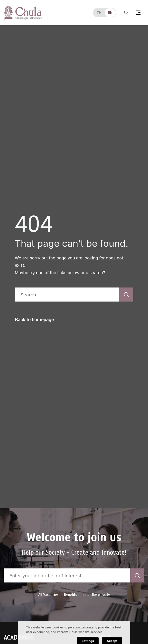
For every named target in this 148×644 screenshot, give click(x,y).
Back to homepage (35, 320)
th (99, 13)
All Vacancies (48, 595)
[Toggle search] (126, 13)
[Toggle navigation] (138, 13)
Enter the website (96, 595)
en (110, 13)
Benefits (71, 595)
